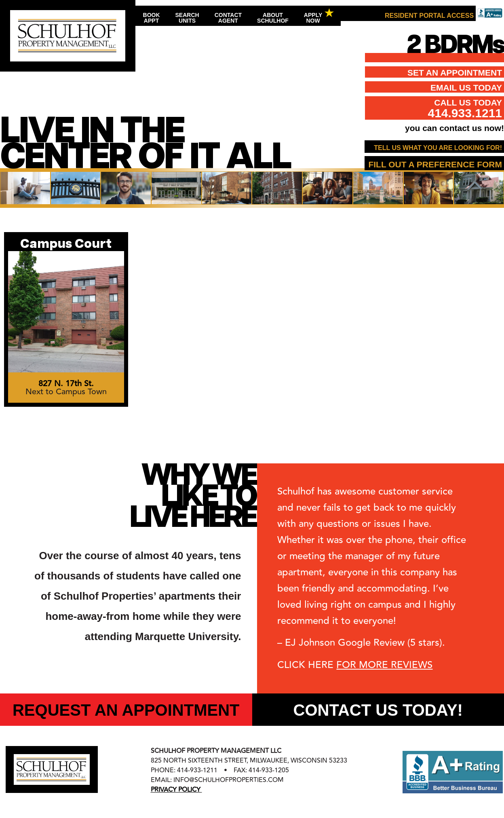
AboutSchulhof (273, 18)
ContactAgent (228, 18)
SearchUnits (187, 18)
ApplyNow (313, 18)
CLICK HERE (355, 665)
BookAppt (152, 18)
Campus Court (66, 244)
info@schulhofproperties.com (229, 780)
